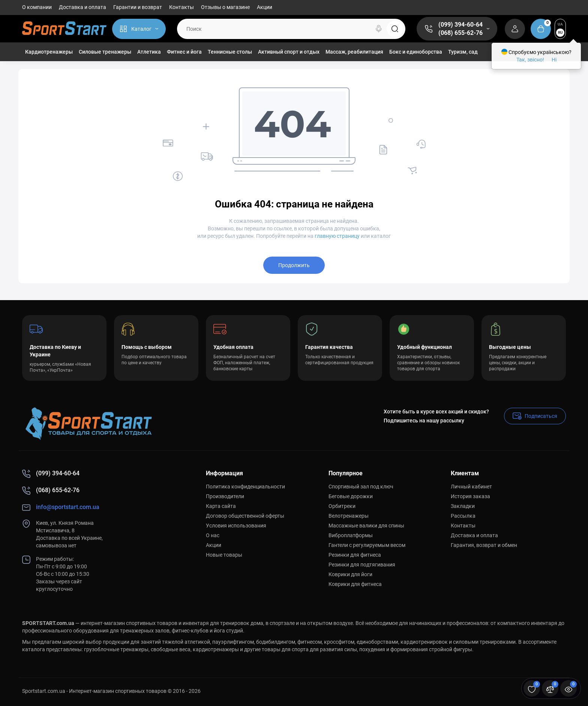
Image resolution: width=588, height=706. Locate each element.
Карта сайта (221, 506)
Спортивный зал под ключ (361, 487)
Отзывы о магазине (225, 7)
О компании (37, 7)
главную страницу (337, 236)
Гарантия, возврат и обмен (484, 545)
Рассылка (463, 516)
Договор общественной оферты (245, 516)
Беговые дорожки (351, 496)
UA (560, 24)
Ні (554, 60)
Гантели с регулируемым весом (367, 545)
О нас (213, 535)
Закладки (463, 506)
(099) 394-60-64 (460, 25)
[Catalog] (139, 29)
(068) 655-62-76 (460, 33)
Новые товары (224, 555)
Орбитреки (342, 506)
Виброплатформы (351, 535)
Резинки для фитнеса (355, 555)
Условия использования (236, 526)
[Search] (379, 29)
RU (560, 32)
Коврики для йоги (350, 574)
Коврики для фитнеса (355, 584)
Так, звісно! (530, 60)
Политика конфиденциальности (245, 487)
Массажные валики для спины (366, 526)
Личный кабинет (471, 487)
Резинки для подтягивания (362, 565)
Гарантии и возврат (138, 7)
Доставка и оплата (82, 7)
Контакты (181, 7)
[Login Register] (515, 29)
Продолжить (294, 265)
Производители (225, 496)
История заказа (470, 496)
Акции (265, 7)
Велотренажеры (349, 516)
